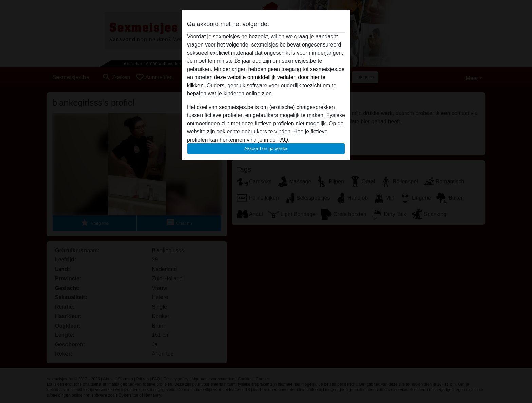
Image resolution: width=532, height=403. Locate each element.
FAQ (283, 140)
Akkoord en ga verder (266, 149)
